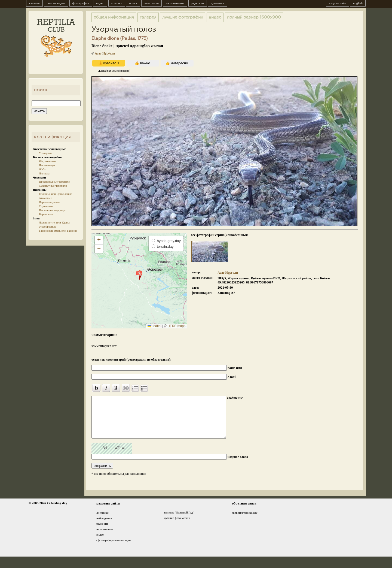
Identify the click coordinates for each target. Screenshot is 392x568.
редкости (198, 3)
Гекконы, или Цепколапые (56, 194)
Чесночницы (47, 165)
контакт (117, 3)
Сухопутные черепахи (53, 186)
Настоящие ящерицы (52, 210)
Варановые (46, 214)
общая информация (114, 17)
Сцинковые (46, 206)
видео (100, 3)
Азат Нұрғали (105, 53)
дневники (218, 3)
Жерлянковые (48, 161)
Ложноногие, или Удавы (54, 222)
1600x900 (254, 17)
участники (151, 3)
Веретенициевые (50, 202)
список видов (56, 3)
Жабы (43, 169)
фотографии (81, 3)
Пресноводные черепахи (55, 182)
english (358, 3)
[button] (139, 275)
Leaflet (154, 326)
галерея (148, 17)
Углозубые (46, 153)
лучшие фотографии (183, 17)
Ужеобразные (48, 226)
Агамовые (45, 198)
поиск (133, 3)
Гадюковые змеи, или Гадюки (58, 231)
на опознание (175, 3)
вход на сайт (337, 3)
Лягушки (45, 173)
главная (34, 3)
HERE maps (176, 326)
